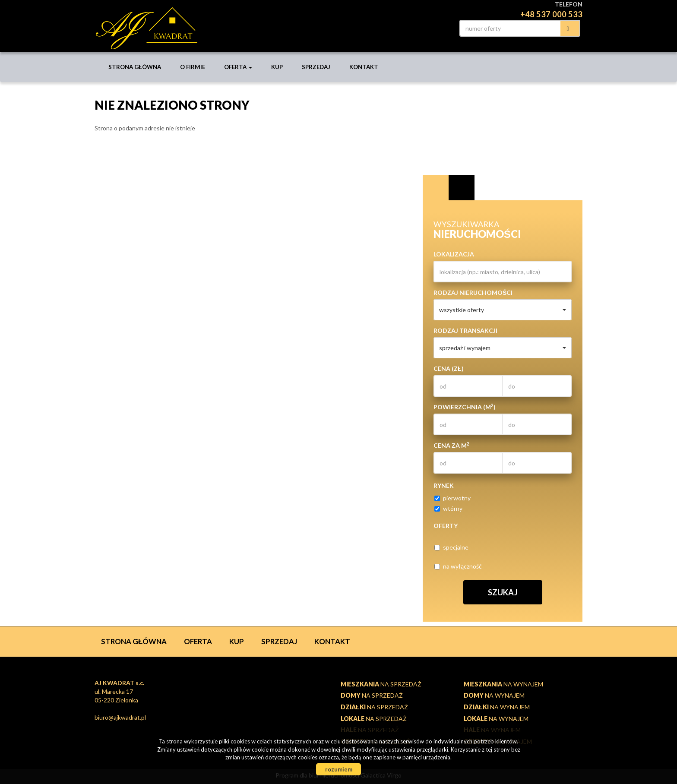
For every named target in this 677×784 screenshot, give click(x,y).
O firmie (193, 67)
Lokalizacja (454, 254)
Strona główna (135, 67)
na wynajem (503, 684)
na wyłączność (458, 566)
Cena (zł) (449, 368)
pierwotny (452, 498)
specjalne (451, 547)
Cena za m (451, 445)
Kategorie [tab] (462, 188)
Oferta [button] (238, 67)
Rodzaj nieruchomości (473, 292)
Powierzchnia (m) (465, 407)
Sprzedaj (316, 67)
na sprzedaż (381, 684)
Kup (277, 67)
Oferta (198, 641)
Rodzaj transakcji (465, 330)
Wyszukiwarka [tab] (436, 188)
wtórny (448, 508)
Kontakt (364, 67)
